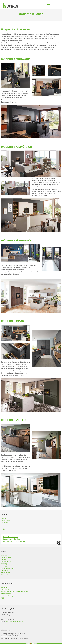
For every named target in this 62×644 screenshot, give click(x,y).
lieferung (4, 564)
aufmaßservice (6, 562)
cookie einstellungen (8, 596)
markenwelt (5, 523)
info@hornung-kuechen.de (15, 622)
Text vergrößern (8, 541)
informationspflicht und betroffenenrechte (14, 592)
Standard (17, 539)
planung (4, 560)
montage (4, 566)
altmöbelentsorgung (8, 568)
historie (3, 518)
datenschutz (5, 589)
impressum (5, 587)
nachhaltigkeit (6, 520)
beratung (4, 555)
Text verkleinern (19, 541)
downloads (5, 575)
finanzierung (5, 571)
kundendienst (5, 573)
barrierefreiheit (6, 594)
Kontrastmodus (8, 539)
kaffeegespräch (6, 557)
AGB (3, 598)
